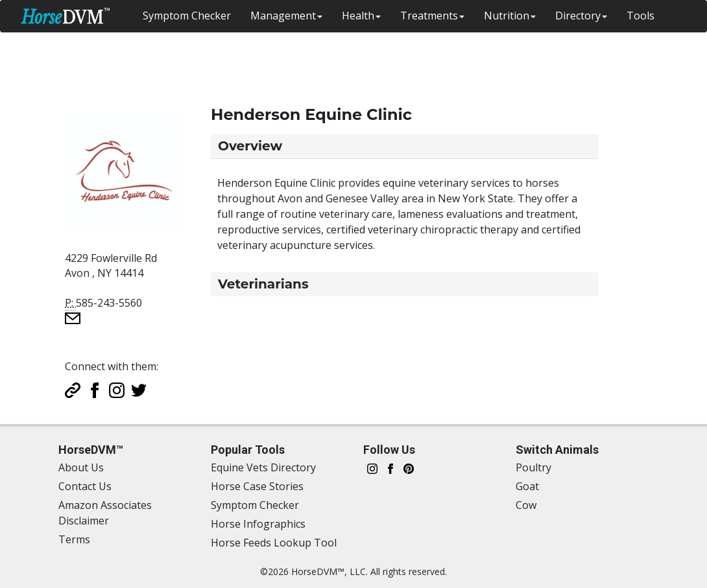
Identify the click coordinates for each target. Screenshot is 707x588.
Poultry (533, 467)
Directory (581, 16)
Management (286, 16)
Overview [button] (250, 146)
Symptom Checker (187, 16)
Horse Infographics (258, 524)
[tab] (404, 146)
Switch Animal (645, 48)
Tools (641, 16)
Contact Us (85, 486)
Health (361, 16)
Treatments (432, 16)
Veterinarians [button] (263, 284)
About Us (81, 467)
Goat (527, 486)
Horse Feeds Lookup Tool (274, 543)
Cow (526, 505)
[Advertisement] (321, 62)
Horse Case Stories (257, 486)
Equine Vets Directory (263, 467)
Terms (74, 539)
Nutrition (510, 16)
